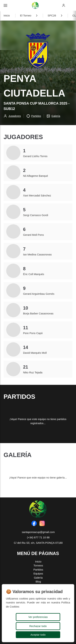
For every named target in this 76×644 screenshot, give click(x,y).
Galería (38, 578)
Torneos (38, 565)
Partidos (38, 570)
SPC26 (52, 15)
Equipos (38, 573)
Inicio (7, 15)
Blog (38, 582)
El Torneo (26, 15)
